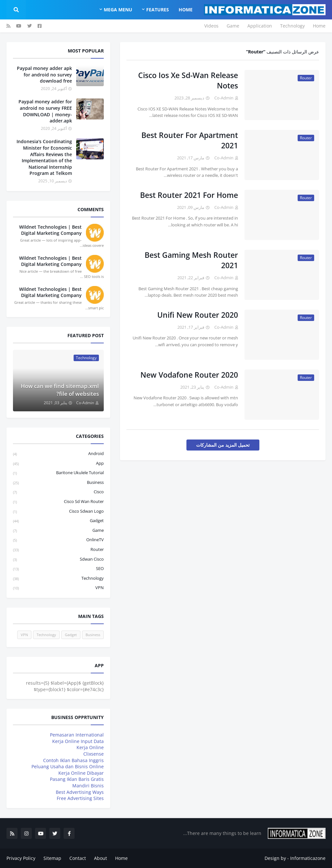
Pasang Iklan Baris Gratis (77, 779)
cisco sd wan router (58, 502)
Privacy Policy (21, 858)
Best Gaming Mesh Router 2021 (191, 260)
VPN (58, 588)
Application (260, 26)
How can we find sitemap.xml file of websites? (60, 390)
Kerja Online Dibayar (81, 773)
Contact (78, 858)
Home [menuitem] (186, 10)
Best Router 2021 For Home (189, 195)
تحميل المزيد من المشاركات (223, 445)
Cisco (58, 492)
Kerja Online (90, 747)
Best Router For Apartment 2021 (190, 140)
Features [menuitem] (158, 10)
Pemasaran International (77, 735)
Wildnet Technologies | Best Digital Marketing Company (50, 230)
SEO (58, 569)
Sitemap (52, 858)
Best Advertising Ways (80, 792)
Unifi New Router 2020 (198, 315)
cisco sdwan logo (58, 512)
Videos (211, 26)
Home (319, 26)
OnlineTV (58, 540)
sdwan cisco (58, 560)
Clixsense (94, 754)
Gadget (58, 521)
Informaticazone (308, 858)
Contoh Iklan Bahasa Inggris (73, 760)
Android (58, 454)
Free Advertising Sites (80, 798)
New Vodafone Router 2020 (189, 375)
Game (233, 26)
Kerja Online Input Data (78, 741)
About (101, 858)
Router (58, 550)
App (58, 464)
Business (58, 483)
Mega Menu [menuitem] (118, 10)
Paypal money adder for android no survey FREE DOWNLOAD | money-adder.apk (45, 111)
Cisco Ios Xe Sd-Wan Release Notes (188, 80)
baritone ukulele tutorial (58, 473)
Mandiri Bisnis (88, 786)
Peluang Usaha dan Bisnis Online (68, 766)
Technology (292, 26)
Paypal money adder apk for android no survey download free (44, 74)
